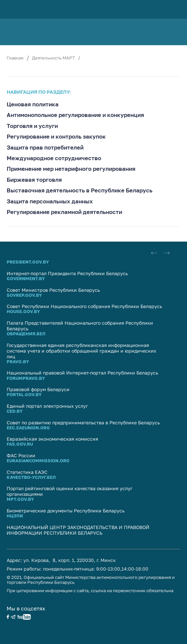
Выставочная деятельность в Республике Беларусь (80, 190)
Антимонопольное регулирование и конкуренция (75, 115)
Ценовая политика (33, 104)
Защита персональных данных (50, 201)
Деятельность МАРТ (53, 58)
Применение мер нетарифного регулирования (71, 169)
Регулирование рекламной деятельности (64, 212)
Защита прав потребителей (45, 148)
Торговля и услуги (32, 126)
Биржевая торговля (34, 180)
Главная (15, 58)
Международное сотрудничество (54, 158)
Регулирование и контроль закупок (56, 137)
